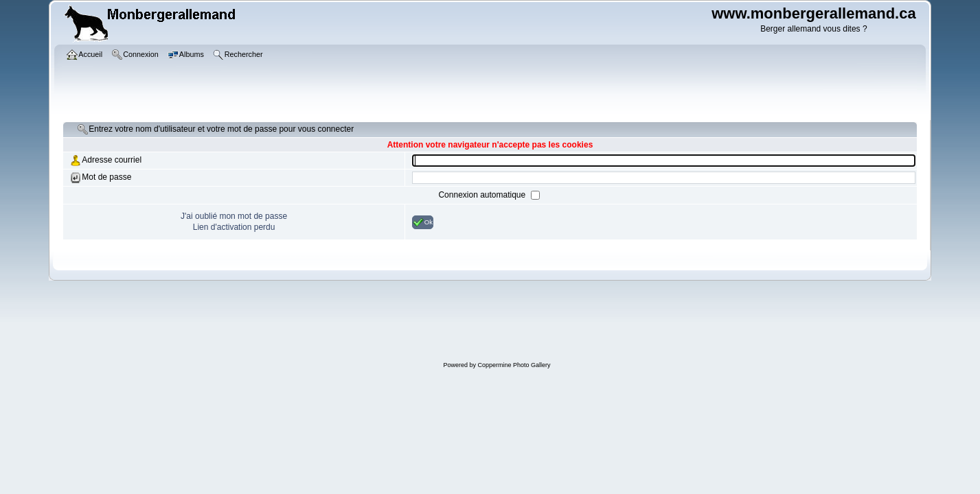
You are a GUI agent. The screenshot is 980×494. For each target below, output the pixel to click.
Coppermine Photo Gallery (514, 365)
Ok (423, 222)
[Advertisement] (497, 322)
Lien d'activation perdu (234, 227)
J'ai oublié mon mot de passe (234, 216)
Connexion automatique (483, 195)
